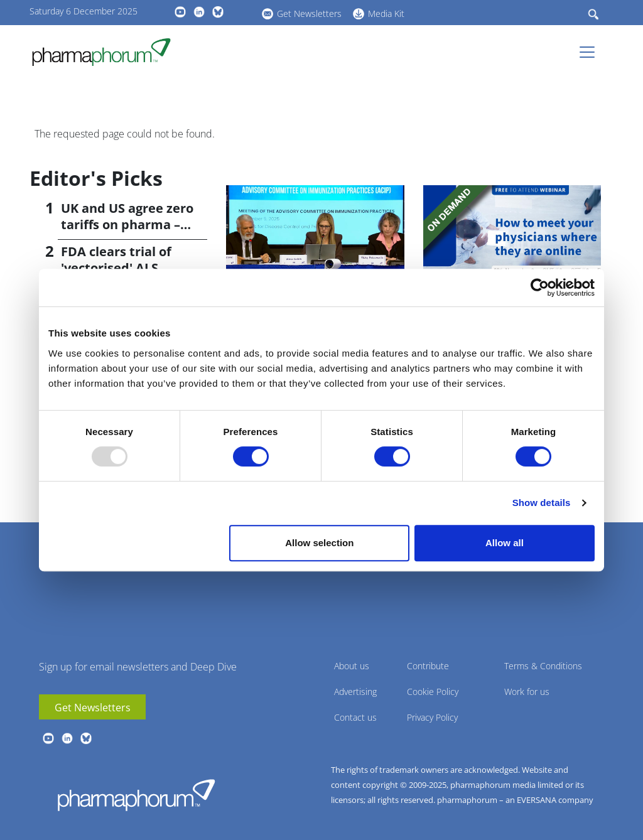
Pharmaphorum (136, 795)
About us (352, 666)
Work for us (527, 692)
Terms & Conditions (543, 666)
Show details (542, 503)
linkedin (199, 12)
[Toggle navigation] (591, 52)
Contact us (355, 717)
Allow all (505, 543)
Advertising (355, 692)
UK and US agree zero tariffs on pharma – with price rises (127, 224)
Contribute (428, 666)
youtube (180, 12)
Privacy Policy (432, 717)
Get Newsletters (309, 13)
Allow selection (319, 543)
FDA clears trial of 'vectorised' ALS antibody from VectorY (132, 268)
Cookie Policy (433, 692)
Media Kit (386, 13)
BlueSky (218, 12)
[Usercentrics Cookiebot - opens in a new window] (540, 288)
